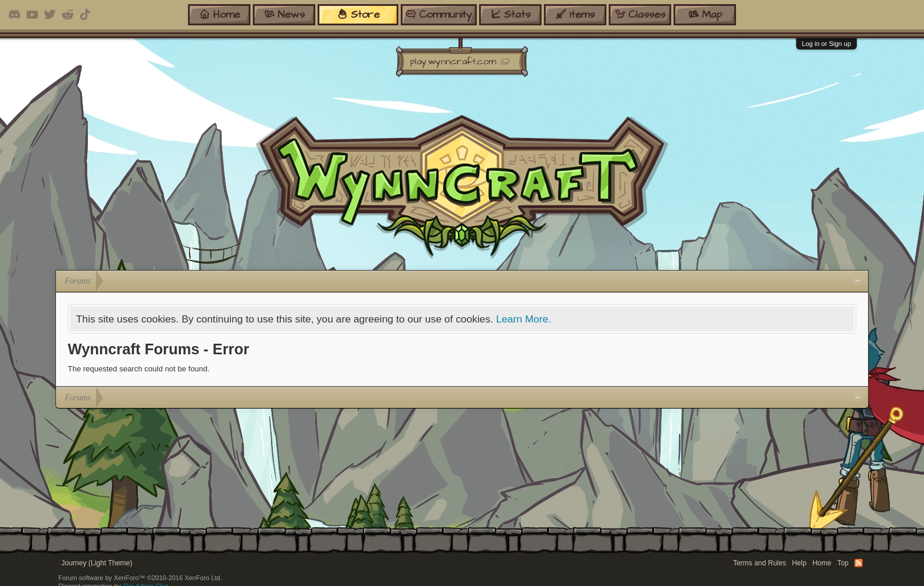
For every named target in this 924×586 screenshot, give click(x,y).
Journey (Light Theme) (97, 563)
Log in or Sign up (826, 44)
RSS (859, 563)
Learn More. (524, 319)
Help (799, 563)
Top (843, 563)
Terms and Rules (760, 563)
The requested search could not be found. (139, 369)
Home (822, 563)
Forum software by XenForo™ (140, 578)
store (358, 14)
